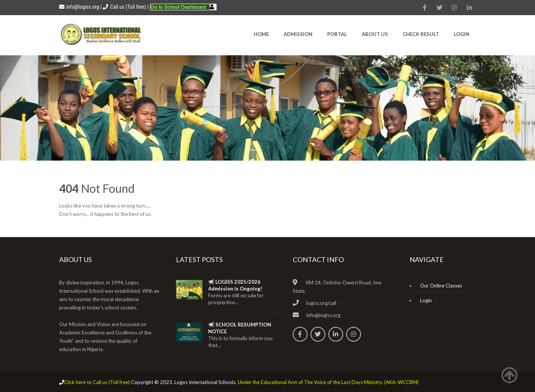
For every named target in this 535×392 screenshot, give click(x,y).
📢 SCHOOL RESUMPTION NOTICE (240, 328)
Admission (298, 34)
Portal (337, 34)
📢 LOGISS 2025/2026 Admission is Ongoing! (235, 285)
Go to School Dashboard (178, 7)
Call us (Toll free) (128, 7)
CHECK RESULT (421, 34)
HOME (261, 34)
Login (462, 34)
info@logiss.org (79, 7)
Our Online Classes (441, 286)
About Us (375, 34)
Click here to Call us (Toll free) (97, 382)
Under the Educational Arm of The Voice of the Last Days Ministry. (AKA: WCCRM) (328, 382)
